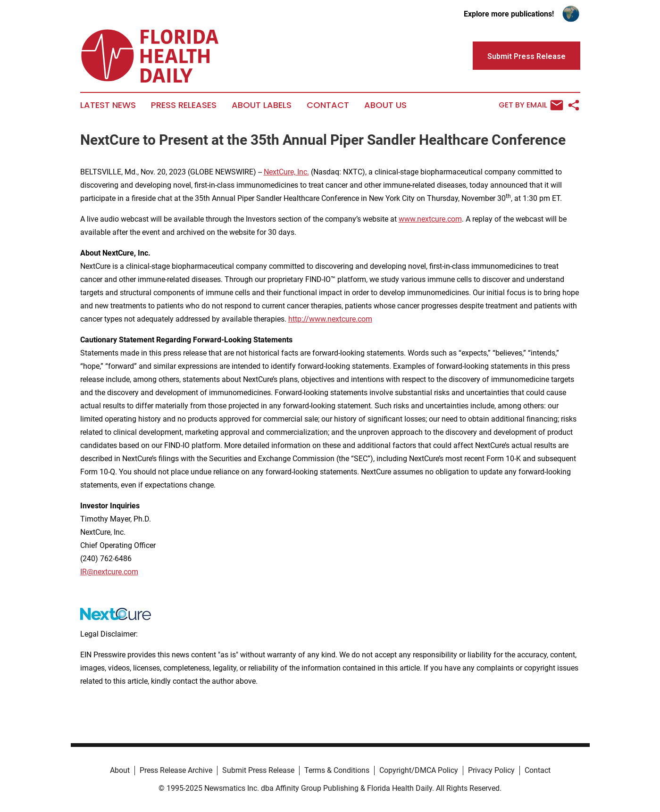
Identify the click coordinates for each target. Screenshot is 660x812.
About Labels (262, 105)
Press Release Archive (176, 770)
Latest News (108, 105)
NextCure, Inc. (286, 172)
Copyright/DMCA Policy (419, 770)
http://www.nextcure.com (330, 319)
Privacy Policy (491, 770)
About (120, 770)
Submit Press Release (258, 770)
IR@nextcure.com (109, 572)
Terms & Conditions (337, 770)
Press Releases (184, 105)
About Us (385, 105)
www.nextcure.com (430, 219)
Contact (328, 105)
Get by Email (531, 105)
